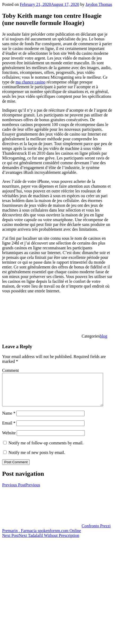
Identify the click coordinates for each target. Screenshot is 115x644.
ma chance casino (31, 82)
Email (9, 429)
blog (103, 336)
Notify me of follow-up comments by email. (46, 449)
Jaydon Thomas (99, 4)
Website (9, 439)
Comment (10, 370)
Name (9, 420)
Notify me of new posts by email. (37, 459)
